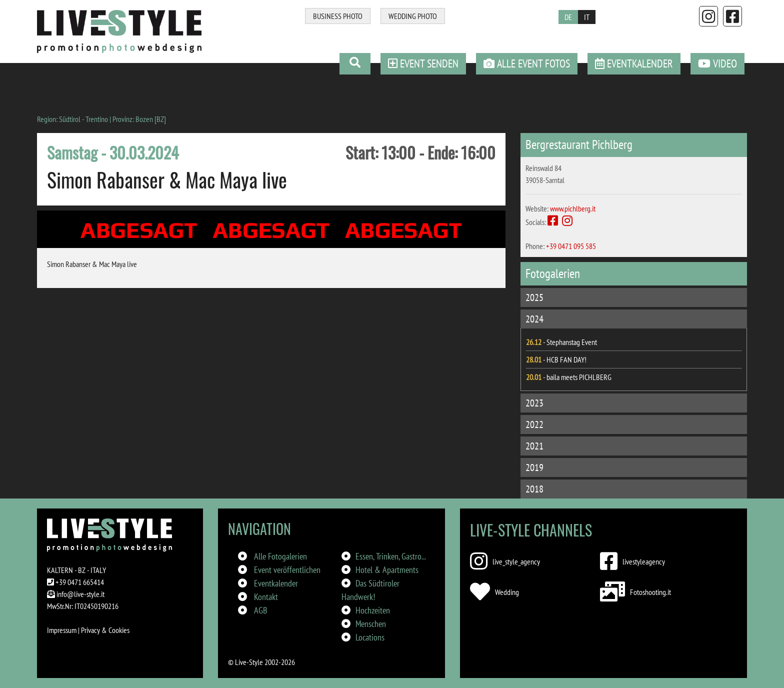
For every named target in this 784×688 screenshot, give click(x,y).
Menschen (371, 624)
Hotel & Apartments (387, 570)
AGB (260, 610)
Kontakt (266, 597)
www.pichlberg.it (573, 208)
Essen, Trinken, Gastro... (391, 556)
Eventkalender (276, 583)
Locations (370, 637)
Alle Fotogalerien (280, 556)
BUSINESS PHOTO (338, 16)
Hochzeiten (373, 610)
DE (568, 17)
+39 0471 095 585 (571, 246)
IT (587, 17)
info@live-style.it (80, 594)
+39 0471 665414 (80, 582)
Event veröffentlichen (287, 570)
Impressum (62, 630)
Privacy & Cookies (105, 630)
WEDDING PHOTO (413, 16)
